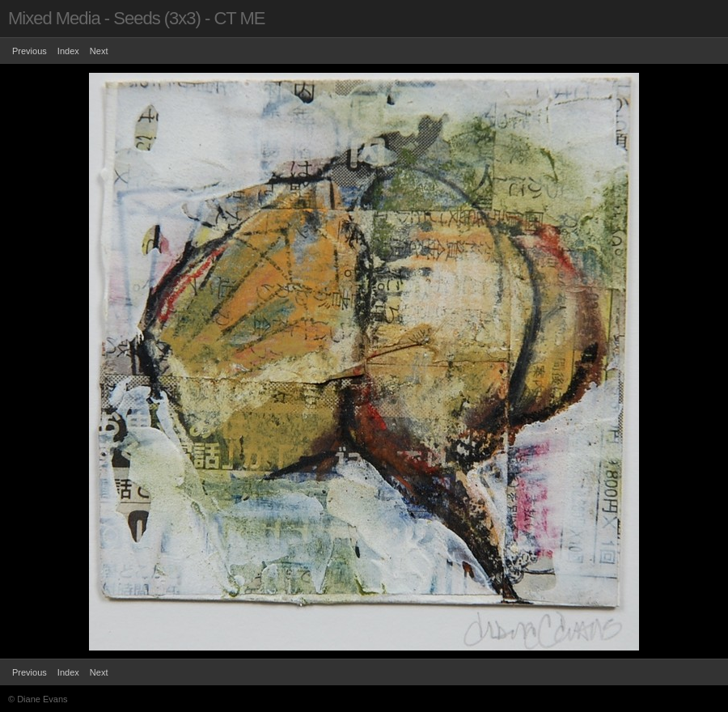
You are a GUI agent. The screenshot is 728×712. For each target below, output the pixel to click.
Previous (30, 51)
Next (99, 51)
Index (68, 51)
